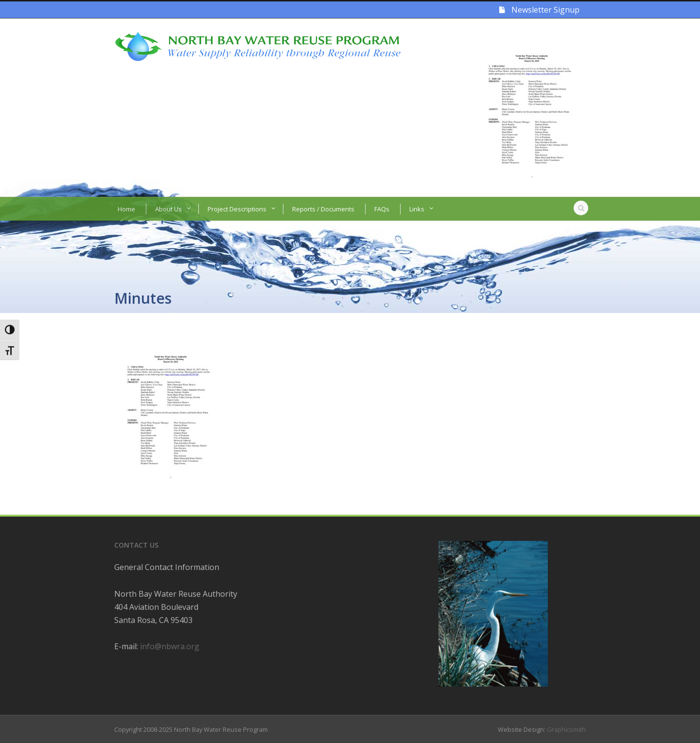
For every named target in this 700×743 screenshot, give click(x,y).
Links (417, 209)
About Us (168, 209)
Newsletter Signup (539, 10)
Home (126, 209)
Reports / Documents (323, 209)
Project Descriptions (237, 209)
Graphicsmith (566, 729)
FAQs (382, 209)
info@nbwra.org (170, 646)
